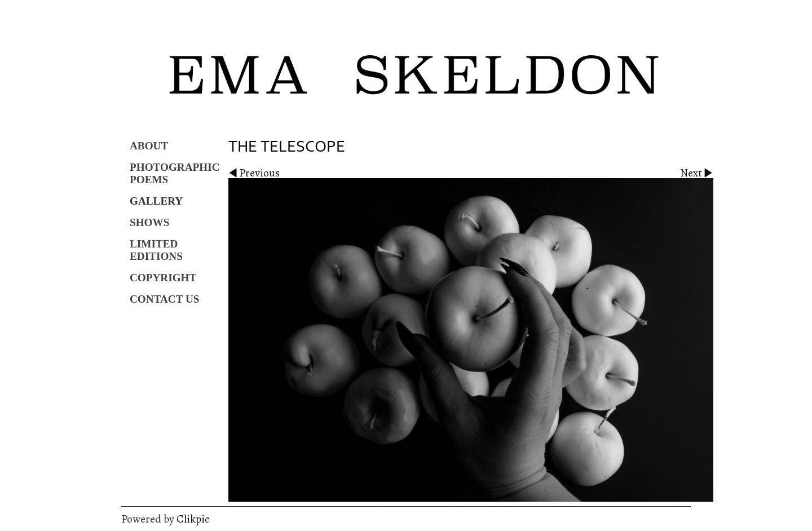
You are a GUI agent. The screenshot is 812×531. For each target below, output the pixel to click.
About (149, 146)
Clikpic (193, 519)
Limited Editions (156, 250)
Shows (149, 222)
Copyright (163, 278)
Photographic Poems (175, 173)
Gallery (156, 201)
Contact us (165, 299)
